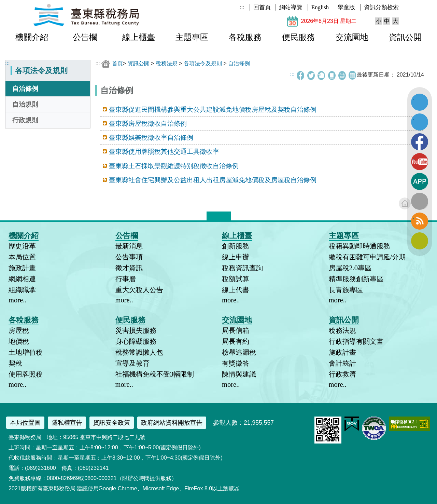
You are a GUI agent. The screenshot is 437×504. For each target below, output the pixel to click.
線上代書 (236, 290)
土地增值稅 (26, 352)
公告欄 (85, 37)
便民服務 (298, 37)
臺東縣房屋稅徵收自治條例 (148, 124)
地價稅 (19, 341)
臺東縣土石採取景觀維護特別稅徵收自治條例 (174, 166)
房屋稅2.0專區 (350, 268)
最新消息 (129, 246)
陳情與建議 (239, 374)
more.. (17, 300)
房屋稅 (19, 330)
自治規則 (25, 104)
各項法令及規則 (203, 63)
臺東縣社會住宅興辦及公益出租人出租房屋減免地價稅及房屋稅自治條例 (213, 180)
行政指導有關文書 (356, 341)
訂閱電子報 (420, 241)
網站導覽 (291, 7)
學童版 (346, 7)
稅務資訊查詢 (242, 268)
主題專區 (192, 37)
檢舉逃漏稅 (239, 352)
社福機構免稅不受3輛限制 (155, 374)
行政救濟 (342, 374)
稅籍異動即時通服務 (360, 246)
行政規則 (25, 120)
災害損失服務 (136, 330)
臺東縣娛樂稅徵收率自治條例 (151, 138)
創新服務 (236, 246)
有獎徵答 (236, 363)
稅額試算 (236, 279)
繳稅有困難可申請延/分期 (367, 257)
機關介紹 (32, 37)
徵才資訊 (129, 268)
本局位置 (22, 257)
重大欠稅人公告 (139, 290)
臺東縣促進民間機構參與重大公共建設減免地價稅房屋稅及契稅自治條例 (213, 110)
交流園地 (352, 37)
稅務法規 (167, 63)
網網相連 (22, 279)
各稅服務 (245, 37)
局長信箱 (236, 330)
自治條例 (25, 89)
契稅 (15, 363)
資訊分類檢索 (381, 7)
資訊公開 (405, 37)
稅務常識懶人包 (139, 352)
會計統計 (342, 363)
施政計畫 (22, 268)
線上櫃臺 (139, 37)
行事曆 (126, 279)
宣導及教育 (132, 363)
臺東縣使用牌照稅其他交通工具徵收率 (164, 152)
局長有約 (236, 341)
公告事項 (129, 257)
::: (242, 7)
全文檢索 (420, 201)
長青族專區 (346, 290)
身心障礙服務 (136, 341)
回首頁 (262, 7)
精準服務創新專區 (356, 279)
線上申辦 (236, 257)
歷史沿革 (22, 246)
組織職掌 (22, 290)
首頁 (117, 63)
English (320, 7)
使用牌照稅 (26, 374)
